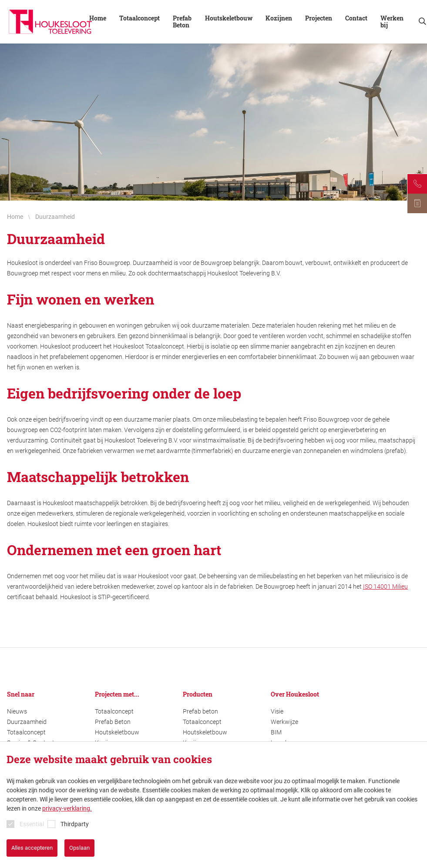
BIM (276, 732)
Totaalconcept (140, 18)
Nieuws (17, 711)
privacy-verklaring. (67, 808)
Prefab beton (200, 711)
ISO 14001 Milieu (385, 586)
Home (98, 18)
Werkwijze (284, 722)
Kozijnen (279, 18)
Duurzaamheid (27, 722)
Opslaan (79, 848)
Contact (356, 18)
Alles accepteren (32, 848)
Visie (277, 711)
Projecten (319, 18)
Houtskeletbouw (229, 18)
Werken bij (392, 22)
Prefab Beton (182, 22)
